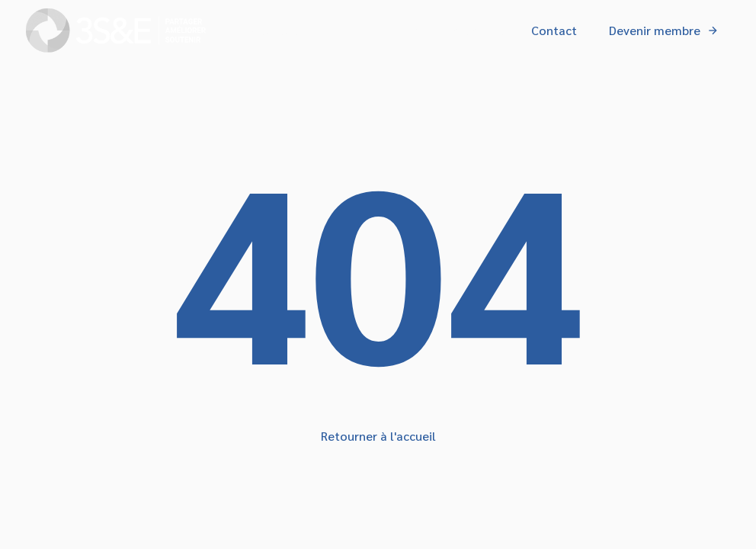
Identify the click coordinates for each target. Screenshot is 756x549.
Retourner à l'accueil (378, 436)
